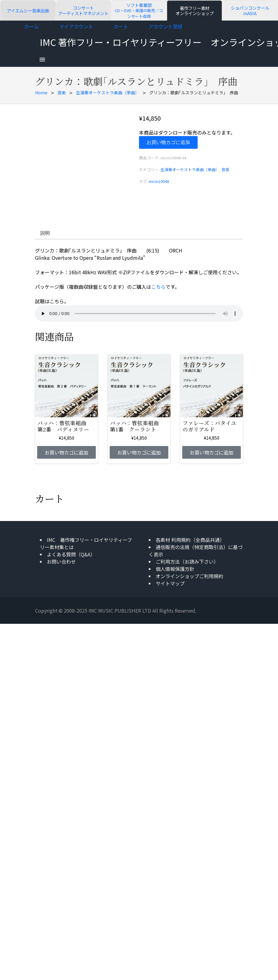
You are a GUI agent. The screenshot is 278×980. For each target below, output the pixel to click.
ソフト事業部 (139, 10)
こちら (158, 287)
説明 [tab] (45, 233)
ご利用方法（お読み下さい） (187, 562)
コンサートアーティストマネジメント (83, 10)
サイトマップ (170, 583)
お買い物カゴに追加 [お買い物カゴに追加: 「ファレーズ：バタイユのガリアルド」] (212, 452)
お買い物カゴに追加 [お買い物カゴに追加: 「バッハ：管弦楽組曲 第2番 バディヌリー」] (66, 452)
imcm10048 (159, 181)
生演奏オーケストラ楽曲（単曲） (108, 93)
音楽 (62, 93)
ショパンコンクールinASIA (250, 10)
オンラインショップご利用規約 (189, 576)
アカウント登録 (166, 26)
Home (41, 93)
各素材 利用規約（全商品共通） (190, 540)
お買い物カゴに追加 (168, 142)
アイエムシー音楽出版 (28, 10)
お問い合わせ (61, 562)
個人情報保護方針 (175, 569)
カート (121, 26)
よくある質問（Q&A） (71, 554)
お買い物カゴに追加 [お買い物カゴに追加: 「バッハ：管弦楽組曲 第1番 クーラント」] (139, 452)
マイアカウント (76, 26)
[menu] (42, 60)
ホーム (31, 26)
